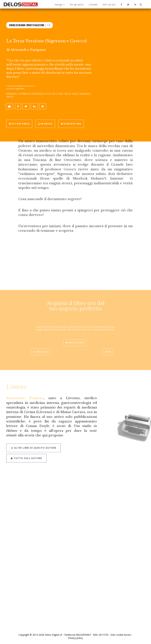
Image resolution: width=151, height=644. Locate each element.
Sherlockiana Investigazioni (27, 25)
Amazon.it (41, 350)
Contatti (93, 5)
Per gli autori (77, 5)
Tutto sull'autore (26, 455)
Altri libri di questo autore (34, 445)
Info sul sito (109, 5)
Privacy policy (75, 638)
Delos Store (75, 341)
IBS (108, 350)
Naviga (60, 5)
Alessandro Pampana (28, 50)
